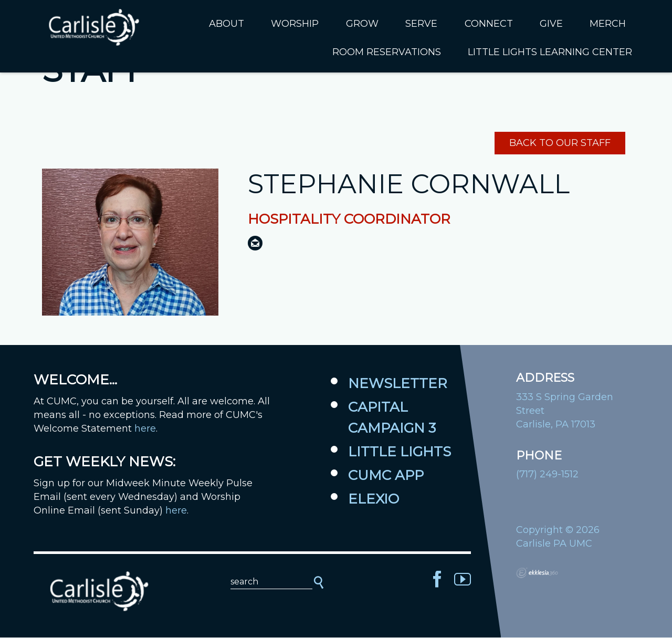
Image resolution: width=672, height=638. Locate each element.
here (145, 429)
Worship (295, 24)
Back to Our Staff (560, 144)
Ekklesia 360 (537, 573)
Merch (608, 24)
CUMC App (386, 476)
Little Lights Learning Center (550, 52)
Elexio (374, 499)
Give (551, 24)
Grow (362, 24)
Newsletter (398, 384)
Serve (421, 24)
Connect (489, 24)
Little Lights (400, 452)
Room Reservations (387, 52)
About (227, 24)
